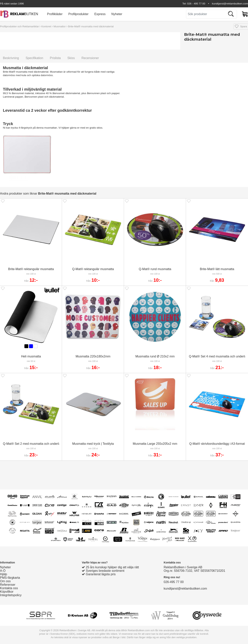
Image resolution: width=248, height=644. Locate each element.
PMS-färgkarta (10, 578)
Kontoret (46, 26)
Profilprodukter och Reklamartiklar (19, 26)
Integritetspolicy (11, 595)
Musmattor (60, 26)
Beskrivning (11, 58)
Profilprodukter (78, 14)
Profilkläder (55, 14)
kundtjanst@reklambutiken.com (230, 4)
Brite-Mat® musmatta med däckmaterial (91, 26)
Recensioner (90, 58)
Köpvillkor (7, 592)
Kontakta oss (9, 588)
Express (100, 14)
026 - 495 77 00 (196, 4)
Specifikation (34, 58)
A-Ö (3, 571)
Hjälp (3, 574)
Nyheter (117, 14)
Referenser (8, 585)
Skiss (71, 58)
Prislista (55, 58)
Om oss (5, 581)
